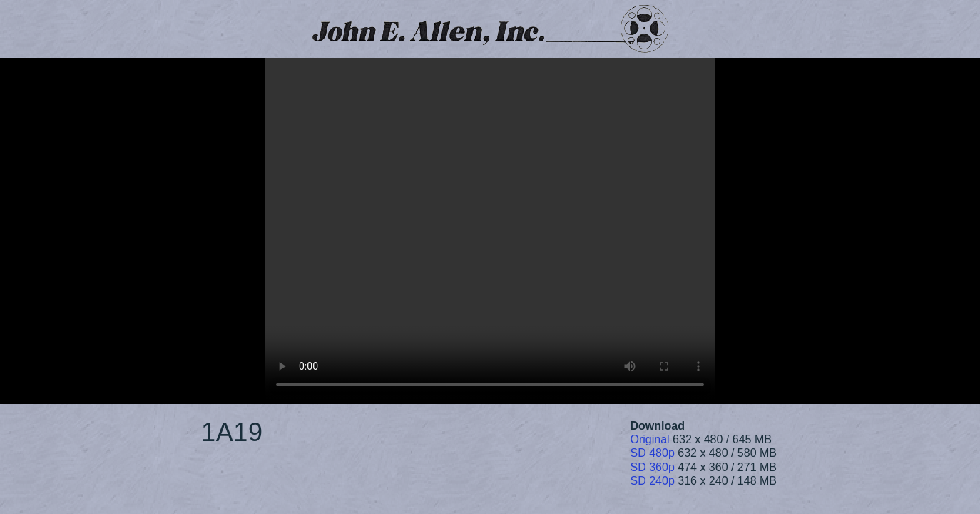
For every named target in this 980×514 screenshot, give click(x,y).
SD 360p (653, 467)
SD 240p (653, 481)
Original (650, 439)
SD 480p (653, 453)
